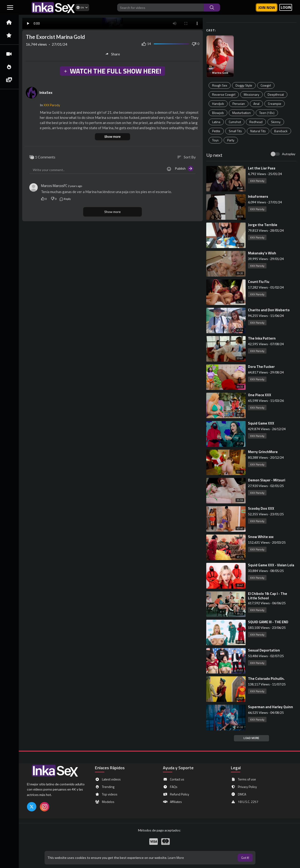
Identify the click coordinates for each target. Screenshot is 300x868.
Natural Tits (258, 131)
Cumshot (235, 122)
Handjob (218, 104)
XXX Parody (257, 181)
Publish (184, 168)
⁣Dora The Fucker (261, 367)
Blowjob (218, 113)
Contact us (174, 779)
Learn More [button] (176, 858)
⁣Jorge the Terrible (263, 225)
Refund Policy (176, 794)
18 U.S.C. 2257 (245, 802)
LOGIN (286, 7)
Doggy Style (244, 85)
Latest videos (108, 779)
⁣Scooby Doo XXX (261, 508)
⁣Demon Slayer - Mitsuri (267, 480)
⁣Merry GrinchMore (263, 452)
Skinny (276, 122)
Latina (216, 122)
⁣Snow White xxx (261, 537)
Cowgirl (266, 85)
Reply (65, 199)
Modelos (105, 802)
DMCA (238, 794)
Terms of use (243, 779)
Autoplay (289, 154)
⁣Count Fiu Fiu (259, 282)
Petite (216, 131)
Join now (267, 7)
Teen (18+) (267, 113)
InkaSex (46, 92)
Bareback (281, 131)
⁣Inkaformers (258, 196)
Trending (105, 787)
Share (113, 54)
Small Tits (235, 131)
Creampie (275, 104)
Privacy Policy (244, 787)
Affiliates (172, 802)
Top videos (106, 794)
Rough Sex (220, 85)
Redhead (256, 122)
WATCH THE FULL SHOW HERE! (112, 71)
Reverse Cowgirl (224, 94)
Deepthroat (276, 94)
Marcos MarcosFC (54, 186)
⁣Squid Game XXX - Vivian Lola (271, 565)
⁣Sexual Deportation (264, 650)
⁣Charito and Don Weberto (269, 310)
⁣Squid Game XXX (261, 423)
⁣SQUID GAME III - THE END (268, 622)
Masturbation (242, 113)
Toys (215, 140)
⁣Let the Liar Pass (262, 168)
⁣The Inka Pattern (262, 338)
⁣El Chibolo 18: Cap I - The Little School (268, 596)
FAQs (170, 787)
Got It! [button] (245, 858)
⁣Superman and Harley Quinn (270, 707)
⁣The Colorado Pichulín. (266, 679)
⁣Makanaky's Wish (262, 253)
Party (231, 140)
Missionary (251, 94)
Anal (256, 104)
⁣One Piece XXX (260, 395)
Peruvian (239, 104)
